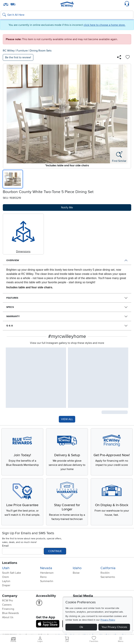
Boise (76, 573)
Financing (8, 609)
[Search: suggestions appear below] (67, 15)
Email (5, 546)
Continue (55, 551)
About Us (8, 617)
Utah (6, 568)
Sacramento (108, 577)
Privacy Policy (108, 620)
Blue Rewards (10, 613)
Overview (13, 260)
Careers (7, 605)
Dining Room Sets (41, 51)
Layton (6, 581)
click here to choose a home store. (105, 25)
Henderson (47, 573)
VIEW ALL (67, 419)
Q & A (10, 326)
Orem (5, 577)
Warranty (13, 316)
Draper (6, 585)
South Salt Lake (12, 573)
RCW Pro (8, 601)
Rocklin (105, 573)
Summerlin (47, 581)
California (108, 568)
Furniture (22, 51)
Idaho (77, 568)
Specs (10, 307)
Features (12, 298)
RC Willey (9, 51)
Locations (10, 563)
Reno (43, 577)
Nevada (46, 568)
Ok (81, 627)
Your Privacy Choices (114, 627)
